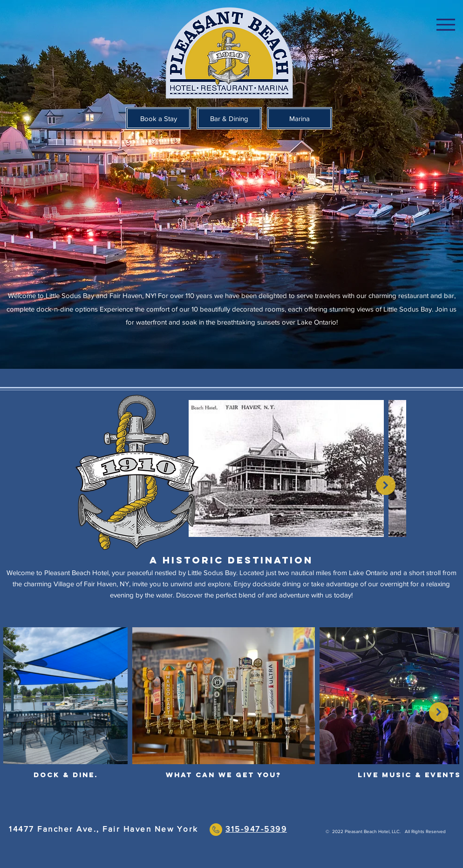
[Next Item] (386, 485)
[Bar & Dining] (229, 118)
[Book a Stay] (158, 118)
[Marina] (300, 118)
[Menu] (446, 24)
